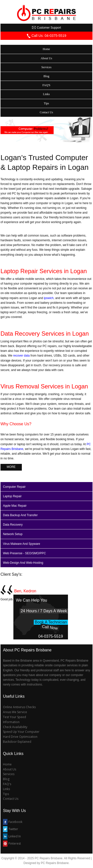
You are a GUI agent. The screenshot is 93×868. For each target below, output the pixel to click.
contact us (46, 112)
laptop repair (12, 496)
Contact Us (11, 799)
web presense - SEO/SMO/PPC (24, 553)
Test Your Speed (15, 717)
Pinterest (15, 843)
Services (9, 774)
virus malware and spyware (22, 544)
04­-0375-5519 (51, 636)
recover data (21, 356)
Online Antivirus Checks (19, 707)
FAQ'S (46, 85)
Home (7, 764)
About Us (10, 769)
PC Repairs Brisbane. (55, 863)
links (46, 94)
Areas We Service (15, 712)
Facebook (15, 822)
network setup (13, 534)
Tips (6, 794)
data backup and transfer (20, 515)
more (11, 467)
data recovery (13, 525)
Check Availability (15, 727)
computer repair (14, 487)
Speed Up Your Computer (21, 732)
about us (46, 58)
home (46, 49)
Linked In (15, 836)
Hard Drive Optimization (20, 737)
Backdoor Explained (17, 742)
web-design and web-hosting (23, 563)
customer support (46, 28)
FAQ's (7, 784)
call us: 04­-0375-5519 (46, 36)
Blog (46, 76)
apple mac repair (15, 506)
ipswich (49, 298)
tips (46, 103)
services (46, 67)
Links (6, 789)
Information (11, 722)
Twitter (13, 829)
